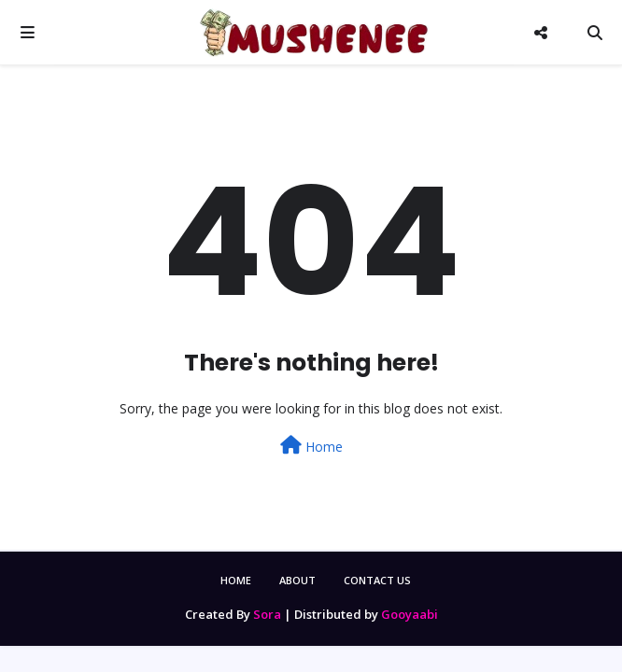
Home (311, 446)
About (297, 580)
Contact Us (377, 580)
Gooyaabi (410, 614)
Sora (267, 614)
